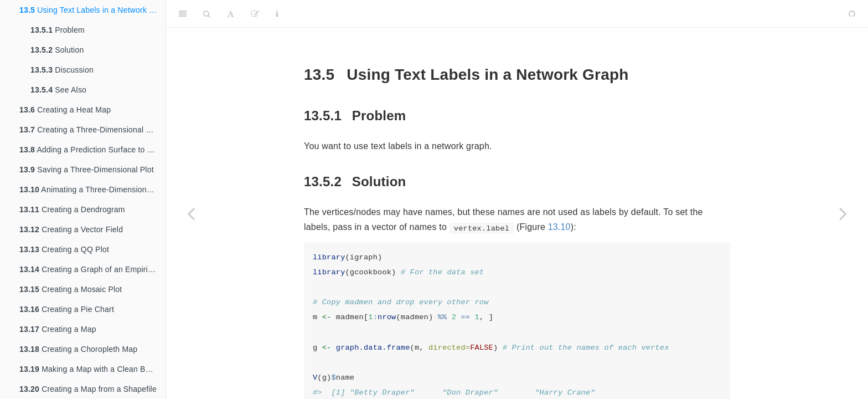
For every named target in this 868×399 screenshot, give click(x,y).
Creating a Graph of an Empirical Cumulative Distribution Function (92, 269)
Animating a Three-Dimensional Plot (92, 190)
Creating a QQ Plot (64, 249)
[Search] (207, 14)
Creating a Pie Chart (67, 309)
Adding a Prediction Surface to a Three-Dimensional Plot (92, 150)
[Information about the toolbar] (277, 14)
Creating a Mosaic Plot (71, 289)
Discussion (62, 70)
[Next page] (843, 213)
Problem (58, 30)
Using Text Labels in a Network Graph (92, 10)
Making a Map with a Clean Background (92, 369)
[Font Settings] (231, 14)
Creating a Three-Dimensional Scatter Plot (92, 130)
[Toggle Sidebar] (183, 14)
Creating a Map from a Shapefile (88, 389)
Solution (57, 50)
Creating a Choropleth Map (78, 349)
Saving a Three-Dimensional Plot (87, 170)
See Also (58, 90)
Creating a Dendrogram (72, 209)
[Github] (852, 14)
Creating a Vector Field (71, 229)
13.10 (559, 227)
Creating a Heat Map (65, 110)
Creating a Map (58, 329)
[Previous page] (191, 213)
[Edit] (255, 14)
